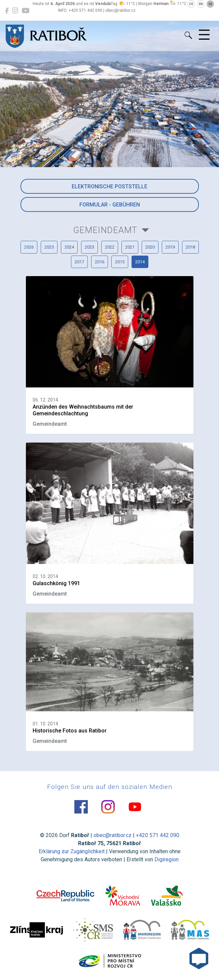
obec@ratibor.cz (113, 835)
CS (191, 4)
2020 (150, 247)
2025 (49, 247)
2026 (29, 247)
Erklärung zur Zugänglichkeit (72, 851)
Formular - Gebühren (110, 205)
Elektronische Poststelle (109, 186)
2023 (89, 247)
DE (210, 4)
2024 (69, 247)
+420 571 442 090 (158, 835)
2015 (120, 262)
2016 (100, 262)
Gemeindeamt (105, 230)
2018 (190, 247)
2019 (170, 247)
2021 (130, 247)
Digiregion (167, 859)
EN (201, 4)
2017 (79, 262)
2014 (140, 262)
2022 (110, 247)
